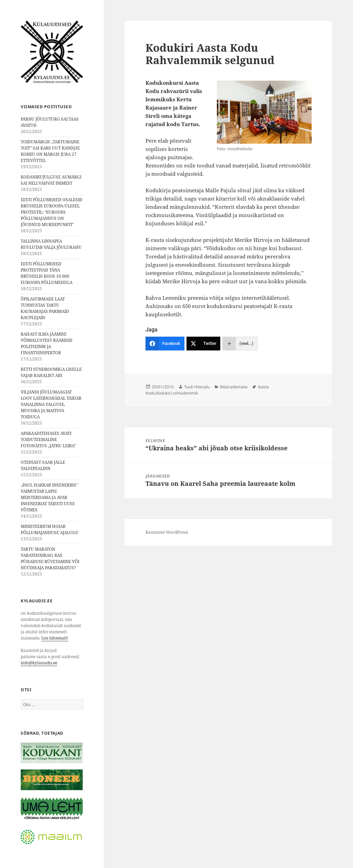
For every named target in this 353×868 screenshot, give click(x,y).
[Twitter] (204, 344)
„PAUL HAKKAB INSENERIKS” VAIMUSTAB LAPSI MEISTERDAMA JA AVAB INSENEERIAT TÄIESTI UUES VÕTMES (49, 497)
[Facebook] (165, 344)
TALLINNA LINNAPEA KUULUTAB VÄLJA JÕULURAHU (51, 244)
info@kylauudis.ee (39, 663)
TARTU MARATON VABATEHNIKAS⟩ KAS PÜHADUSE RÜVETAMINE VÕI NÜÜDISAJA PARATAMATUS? (50, 558)
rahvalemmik (185, 393)
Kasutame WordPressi (167, 532)
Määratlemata (234, 387)
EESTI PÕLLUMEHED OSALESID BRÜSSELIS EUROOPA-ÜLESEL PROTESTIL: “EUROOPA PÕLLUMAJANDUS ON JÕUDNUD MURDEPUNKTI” (52, 212)
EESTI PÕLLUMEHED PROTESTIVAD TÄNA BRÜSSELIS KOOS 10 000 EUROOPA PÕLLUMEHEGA (47, 273)
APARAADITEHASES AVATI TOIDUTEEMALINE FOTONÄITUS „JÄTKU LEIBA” (48, 440)
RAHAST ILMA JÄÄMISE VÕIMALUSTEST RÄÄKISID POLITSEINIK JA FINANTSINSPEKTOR (47, 343)
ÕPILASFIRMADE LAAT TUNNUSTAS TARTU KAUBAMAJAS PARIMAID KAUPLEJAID (45, 308)
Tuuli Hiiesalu (197, 387)
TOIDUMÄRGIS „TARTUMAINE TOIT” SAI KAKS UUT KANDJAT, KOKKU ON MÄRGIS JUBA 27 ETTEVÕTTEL (51, 151)
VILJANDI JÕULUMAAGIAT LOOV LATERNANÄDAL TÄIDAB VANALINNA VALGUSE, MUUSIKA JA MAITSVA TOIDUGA (51, 404)
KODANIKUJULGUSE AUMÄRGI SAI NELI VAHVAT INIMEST (51, 180)
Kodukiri (164, 393)
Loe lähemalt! (55, 638)
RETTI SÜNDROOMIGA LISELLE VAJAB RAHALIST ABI (51, 372)
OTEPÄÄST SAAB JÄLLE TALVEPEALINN (43, 465)
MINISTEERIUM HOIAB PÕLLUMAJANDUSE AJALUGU (50, 529)
